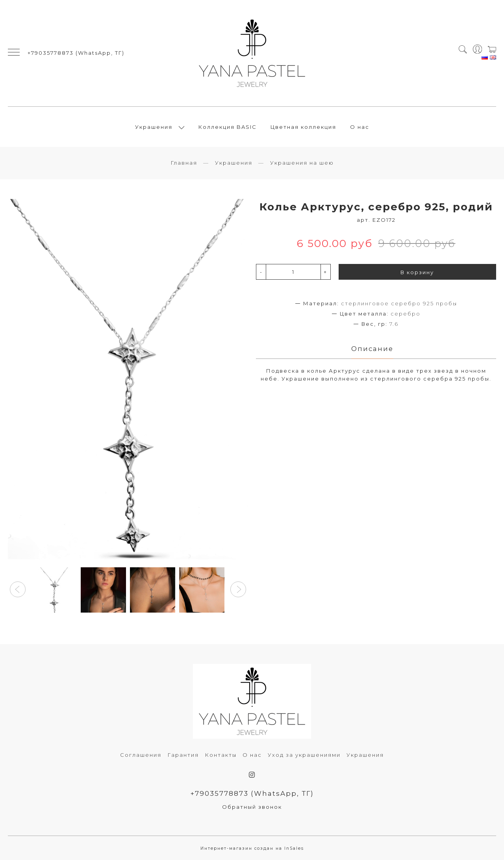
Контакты (221, 755)
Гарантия (183, 755)
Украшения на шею (302, 163)
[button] (18, 589)
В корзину (417, 272)
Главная (184, 163)
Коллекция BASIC (228, 127)
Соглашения (141, 755)
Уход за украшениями (304, 755)
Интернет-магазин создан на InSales (252, 848)
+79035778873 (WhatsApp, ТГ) (76, 53)
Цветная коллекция (303, 127)
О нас (360, 127)
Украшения (154, 127)
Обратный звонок (252, 807)
